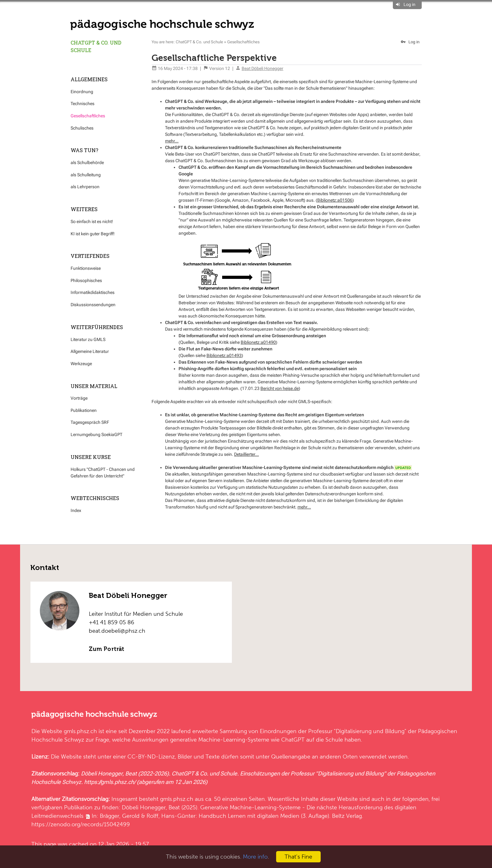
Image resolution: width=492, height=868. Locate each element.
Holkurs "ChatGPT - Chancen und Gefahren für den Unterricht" (103, 473)
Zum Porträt (107, 649)
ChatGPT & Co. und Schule (96, 46)
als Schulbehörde (87, 162)
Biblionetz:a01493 (224, 355)
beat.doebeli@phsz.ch (117, 631)
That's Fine (298, 857)
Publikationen (84, 410)
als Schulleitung (86, 175)
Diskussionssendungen (93, 305)
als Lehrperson (85, 187)
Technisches (83, 104)
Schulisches (82, 128)
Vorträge (79, 398)
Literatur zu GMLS (88, 339)
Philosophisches (86, 280)
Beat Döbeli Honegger (262, 68)
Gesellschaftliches (88, 116)
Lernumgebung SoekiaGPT (96, 434)
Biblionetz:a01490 (258, 342)
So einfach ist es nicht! (92, 221)
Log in (409, 4)
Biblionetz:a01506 (335, 200)
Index (76, 510)
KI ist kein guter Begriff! (93, 234)
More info (255, 857)
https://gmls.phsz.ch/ (110, 782)
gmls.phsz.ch (80, 731)
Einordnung (82, 92)
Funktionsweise (86, 268)
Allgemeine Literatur (90, 351)
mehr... (172, 141)
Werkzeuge (81, 364)
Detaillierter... (246, 454)
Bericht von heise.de (280, 388)
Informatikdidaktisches (93, 292)
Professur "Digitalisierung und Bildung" (357, 731)
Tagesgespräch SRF (90, 422)
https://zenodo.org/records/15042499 (81, 824)
